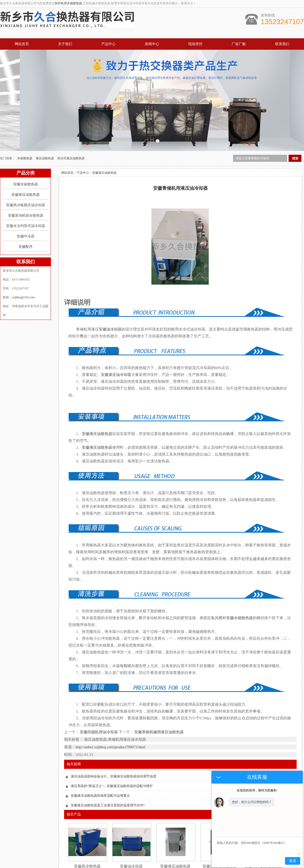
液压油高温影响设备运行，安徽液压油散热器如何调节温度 (113, 746)
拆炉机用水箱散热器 (68, 3)
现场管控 (195, 44)
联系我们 (282, 44)
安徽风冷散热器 (87, 836)
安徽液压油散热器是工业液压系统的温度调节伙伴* (108, 775)
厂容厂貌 (239, 44)
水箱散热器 (25, 128)
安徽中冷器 (26, 206)
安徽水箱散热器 (26, 154)
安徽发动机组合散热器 (26, 185)
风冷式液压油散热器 (71, 128)
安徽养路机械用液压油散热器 (159, 701)
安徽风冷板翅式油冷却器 (26, 175)
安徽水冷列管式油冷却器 (26, 195)
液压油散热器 (45, 128)
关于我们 (65, 44)
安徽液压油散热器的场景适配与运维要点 (100, 765)
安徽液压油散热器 (26, 164)
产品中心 (108, 44)
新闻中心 (152, 44)
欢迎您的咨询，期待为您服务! (257, 790)
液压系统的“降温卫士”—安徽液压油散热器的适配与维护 (112, 756)
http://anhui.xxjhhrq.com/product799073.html (110, 717)
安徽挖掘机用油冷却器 (99, 701)
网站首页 (22, 44)
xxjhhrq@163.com (23, 267)
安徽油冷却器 (131, 836)
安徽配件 (26, 216)
